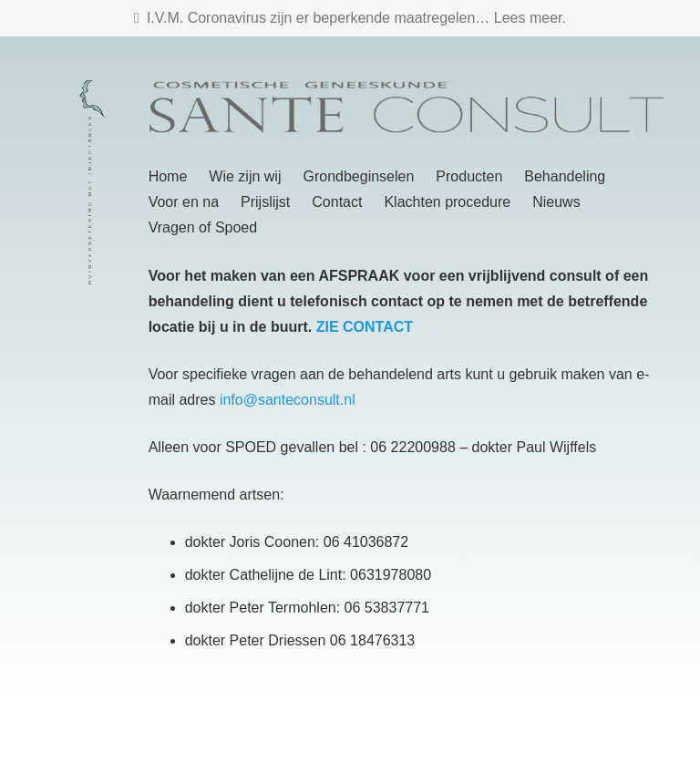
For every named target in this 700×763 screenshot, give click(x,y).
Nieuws (556, 202)
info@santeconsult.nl (288, 400)
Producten (469, 176)
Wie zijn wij (245, 176)
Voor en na (184, 202)
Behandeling (565, 176)
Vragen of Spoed (203, 227)
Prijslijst (265, 202)
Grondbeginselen (358, 176)
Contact (337, 202)
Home (168, 176)
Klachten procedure (447, 202)
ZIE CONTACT (365, 327)
